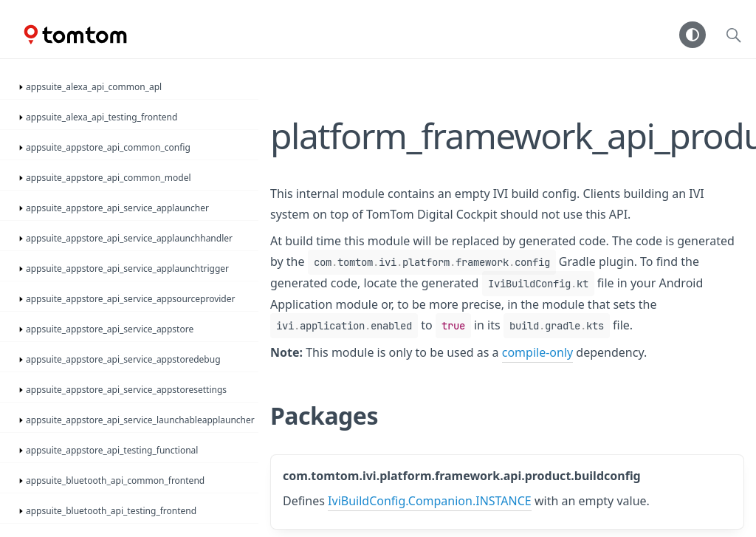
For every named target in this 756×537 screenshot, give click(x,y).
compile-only (537, 352)
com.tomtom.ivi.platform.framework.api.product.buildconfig (462, 476)
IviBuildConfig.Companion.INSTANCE (430, 501)
